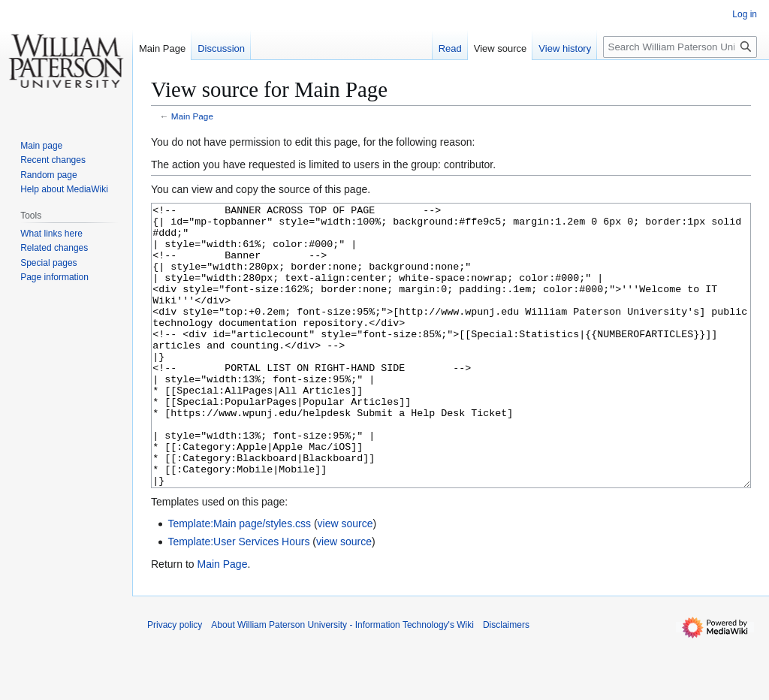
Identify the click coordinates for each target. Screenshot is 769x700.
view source (345, 580)
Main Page (192, 116)
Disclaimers (506, 681)
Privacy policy (175, 681)
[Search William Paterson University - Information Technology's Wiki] (680, 47)
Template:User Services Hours (238, 598)
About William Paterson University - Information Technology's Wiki (342, 681)
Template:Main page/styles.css (239, 580)
